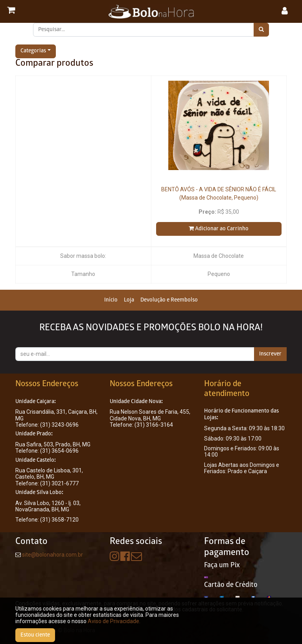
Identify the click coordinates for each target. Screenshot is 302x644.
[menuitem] (111, 300)
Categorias (33, 51)
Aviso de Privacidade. (114, 621)
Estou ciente (35, 635)
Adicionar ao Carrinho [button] (219, 229)
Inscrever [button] (270, 354)
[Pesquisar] (261, 30)
